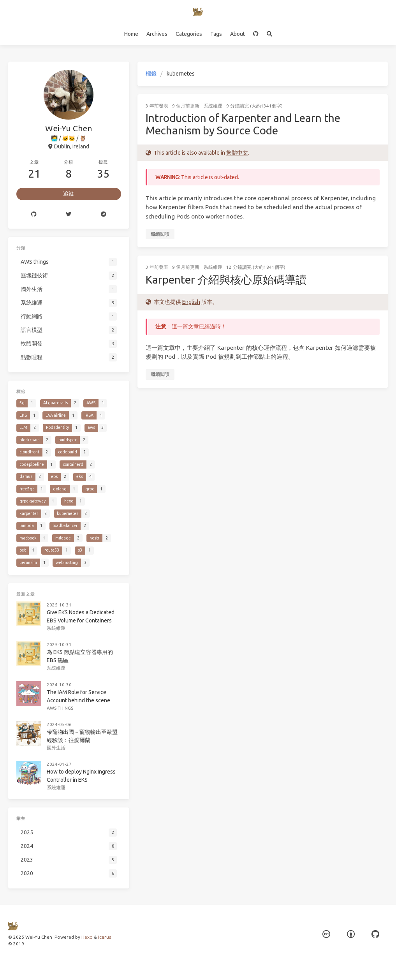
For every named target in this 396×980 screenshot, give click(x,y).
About (238, 34)
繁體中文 (237, 153)
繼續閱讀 (160, 234)
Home (131, 34)
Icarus (105, 937)
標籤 (151, 74)
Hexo (87, 937)
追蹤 (69, 194)
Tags (216, 34)
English (191, 302)
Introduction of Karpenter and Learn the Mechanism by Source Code (243, 124)
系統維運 (213, 106)
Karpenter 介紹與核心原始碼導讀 (226, 279)
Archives (157, 34)
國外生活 (57, 739)
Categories (189, 34)
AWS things (60, 701)
